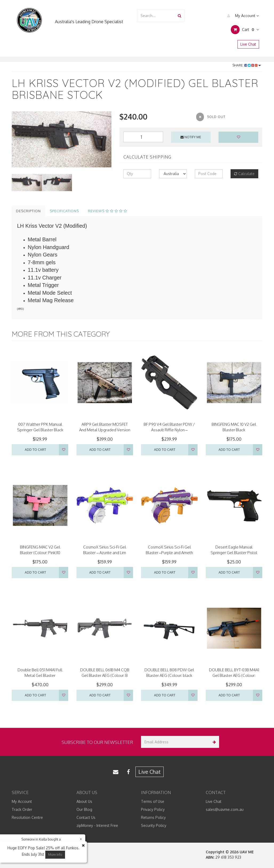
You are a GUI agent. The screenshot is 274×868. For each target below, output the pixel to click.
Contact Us (86, 817)
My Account (242, 16)
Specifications (64, 211)
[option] (62, 139)
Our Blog (84, 809)
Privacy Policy (153, 809)
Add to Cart (35, 450)
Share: (247, 65)
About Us (84, 801)
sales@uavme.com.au (225, 809)
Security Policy (154, 825)
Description (28, 211)
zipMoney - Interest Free (97, 825)
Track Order (22, 809)
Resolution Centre (27, 817)
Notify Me (191, 137)
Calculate (244, 174)
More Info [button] (55, 855)
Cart (245, 30)
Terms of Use (153, 801)
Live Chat (248, 44)
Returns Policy (153, 817)
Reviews (108, 211)
